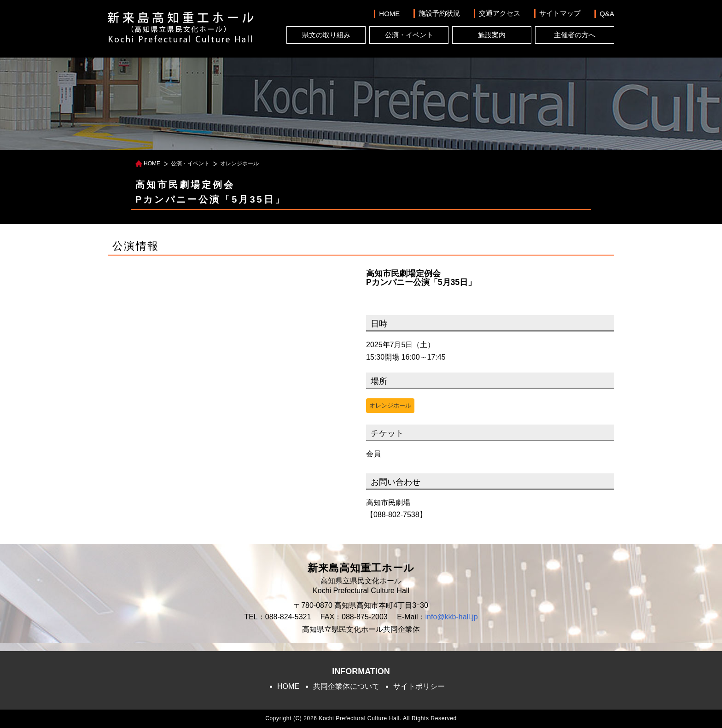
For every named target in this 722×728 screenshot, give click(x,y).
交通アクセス (500, 13)
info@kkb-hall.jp (452, 617)
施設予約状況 (439, 13)
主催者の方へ (575, 35)
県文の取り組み (326, 35)
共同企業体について (346, 686)
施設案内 (492, 35)
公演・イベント (409, 35)
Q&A (607, 14)
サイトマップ (560, 13)
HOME (389, 14)
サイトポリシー (419, 686)
